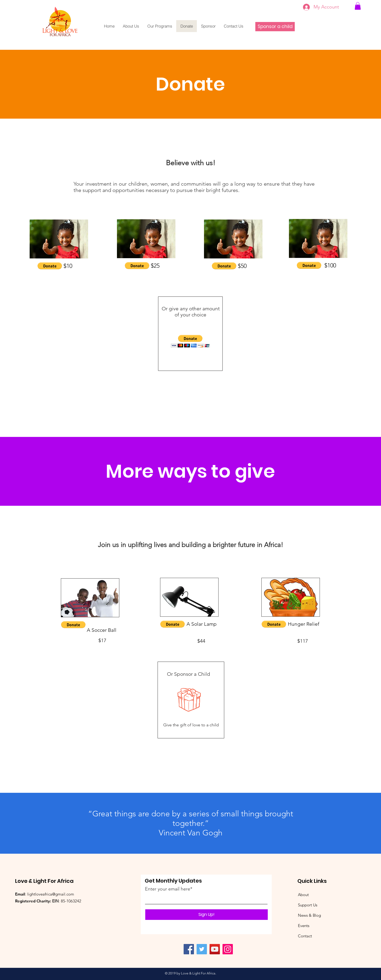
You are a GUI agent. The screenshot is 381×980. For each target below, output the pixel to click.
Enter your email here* (169, 889)
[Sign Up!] (207, 915)
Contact (305, 936)
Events (304, 926)
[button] (50, 266)
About (303, 895)
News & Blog (309, 915)
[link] (358, 6)
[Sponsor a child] (275, 27)
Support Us (308, 905)
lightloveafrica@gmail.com (51, 894)
